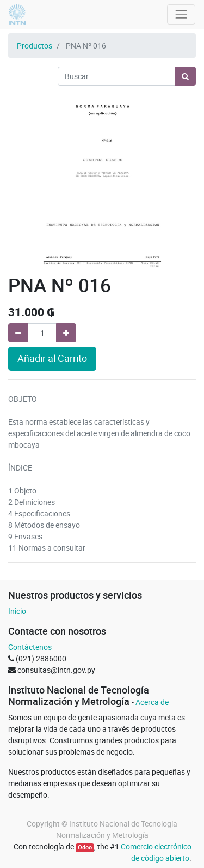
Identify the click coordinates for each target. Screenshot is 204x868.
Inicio (17, 611)
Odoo (85, 847)
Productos (35, 46)
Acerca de (152, 702)
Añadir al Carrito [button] (52, 358)
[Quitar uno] (18, 333)
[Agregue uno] (66, 333)
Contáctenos (30, 647)
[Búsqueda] (185, 76)
